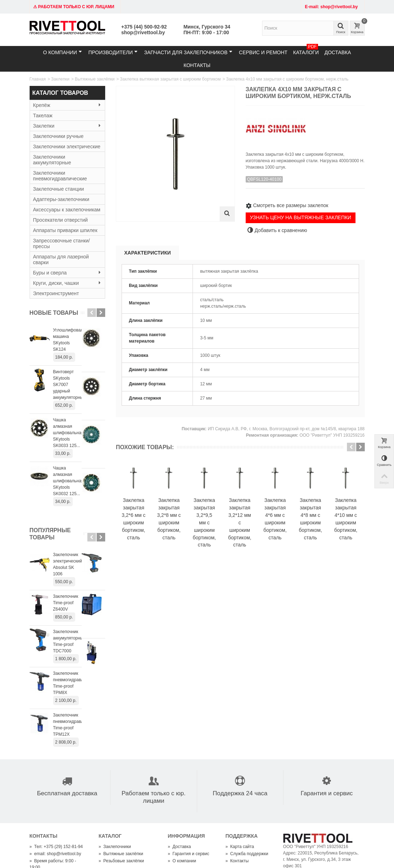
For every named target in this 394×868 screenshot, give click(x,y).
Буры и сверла (67, 273)
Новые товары (54, 313)
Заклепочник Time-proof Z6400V (77, 535)
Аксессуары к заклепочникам (67, 210)
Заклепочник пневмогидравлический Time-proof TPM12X (76, 638)
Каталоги (306, 51)
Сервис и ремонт (263, 52)
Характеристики (147, 253)
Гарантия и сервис (189, 764)
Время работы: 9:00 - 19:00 (53, 774)
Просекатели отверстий (61, 220)
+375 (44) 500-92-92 (144, 27)
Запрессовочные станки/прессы (62, 243)
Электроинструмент (56, 293)
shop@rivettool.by (143, 32)
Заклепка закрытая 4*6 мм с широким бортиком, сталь (337, 527)
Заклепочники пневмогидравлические (60, 176)
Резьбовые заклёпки (121, 771)
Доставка (338, 52)
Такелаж (43, 115)
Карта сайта (240, 757)
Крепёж (67, 105)
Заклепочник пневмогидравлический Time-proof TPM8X (76, 603)
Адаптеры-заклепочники (61, 199)
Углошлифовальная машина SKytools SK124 (77, 333)
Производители (113, 52)
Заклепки (60, 79)
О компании (63, 52)
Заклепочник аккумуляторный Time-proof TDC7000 (75, 567)
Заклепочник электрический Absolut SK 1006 (79, 503)
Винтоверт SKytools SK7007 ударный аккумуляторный (73, 365)
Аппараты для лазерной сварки (61, 260)
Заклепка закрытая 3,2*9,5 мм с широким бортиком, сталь (239, 531)
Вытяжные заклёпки (95, 79)
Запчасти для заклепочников (188, 52)
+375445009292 (196, 823)
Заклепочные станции (59, 189)
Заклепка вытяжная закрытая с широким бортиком (170, 79)
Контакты (197, 65)
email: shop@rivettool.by (55, 764)
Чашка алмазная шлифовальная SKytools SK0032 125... (78, 436)
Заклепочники (115, 757)
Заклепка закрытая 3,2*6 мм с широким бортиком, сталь (140, 527)
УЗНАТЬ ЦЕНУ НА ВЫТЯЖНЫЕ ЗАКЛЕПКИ (301, 217)
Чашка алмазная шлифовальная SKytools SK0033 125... (78, 401)
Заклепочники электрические (67, 147)
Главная (38, 79)
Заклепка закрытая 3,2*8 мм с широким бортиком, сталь (190, 527)
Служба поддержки (247, 764)
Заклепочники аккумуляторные (52, 160)
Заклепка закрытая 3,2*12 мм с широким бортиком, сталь (288, 527)
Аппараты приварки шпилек (65, 230)
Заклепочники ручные (58, 136)
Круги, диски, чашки (67, 283)
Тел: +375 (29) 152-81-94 (56, 757)
